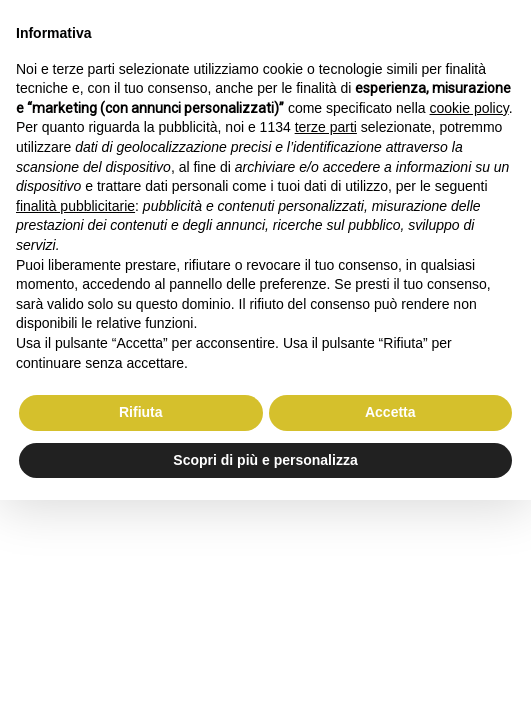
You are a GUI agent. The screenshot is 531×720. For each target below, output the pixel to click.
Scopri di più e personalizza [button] (265, 460)
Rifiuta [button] (141, 412)
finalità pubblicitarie (75, 206)
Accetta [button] (390, 412)
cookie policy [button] (469, 108)
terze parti (326, 127)
